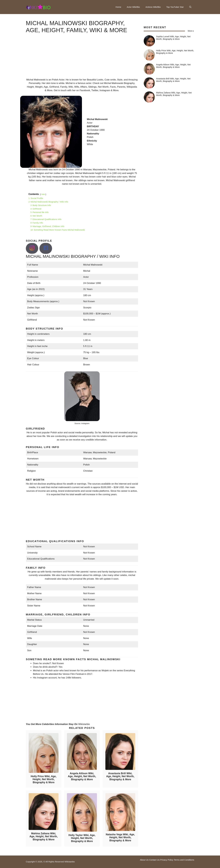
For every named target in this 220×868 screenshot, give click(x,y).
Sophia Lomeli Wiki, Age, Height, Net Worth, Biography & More (173, 38)
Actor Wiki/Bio (133, 7)
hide (43, 194)
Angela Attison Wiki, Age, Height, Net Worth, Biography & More (82, 776)
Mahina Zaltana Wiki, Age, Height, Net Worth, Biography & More (44, 836)
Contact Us (154, 860)
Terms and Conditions (184, 860)
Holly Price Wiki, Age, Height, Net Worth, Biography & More (44, 779)
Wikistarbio (84, 724)
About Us (144, 860)
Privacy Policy (167, 860)
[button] (190, 7)
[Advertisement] (82, 58)
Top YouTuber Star (175, 7)
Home (118, 7)
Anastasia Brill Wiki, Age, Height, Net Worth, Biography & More (120, 776)
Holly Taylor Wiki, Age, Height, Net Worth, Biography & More (82, 838)
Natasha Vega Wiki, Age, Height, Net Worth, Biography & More (120, 837)
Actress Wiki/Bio (153, 7)
